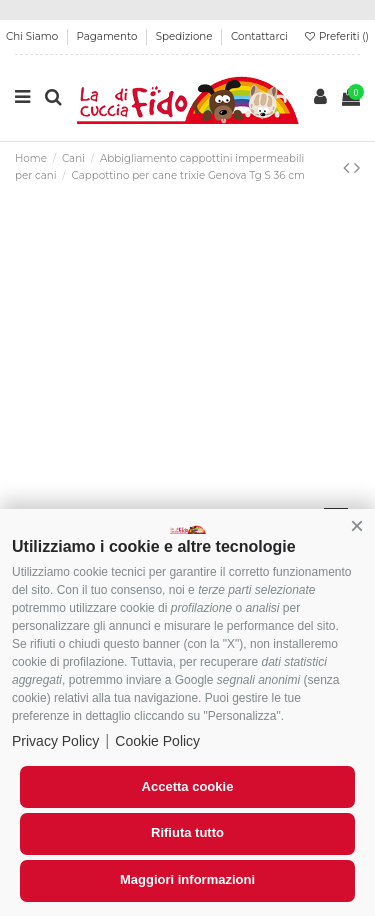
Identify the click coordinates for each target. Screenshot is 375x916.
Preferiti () (336, 36)
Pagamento (109, 36)
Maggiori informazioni (187, 879)
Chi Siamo (33, 36)
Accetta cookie (188, 786)
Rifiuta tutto (187, 832)
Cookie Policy (157, 741)
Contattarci (259, 36)
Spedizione (185, 36)
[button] (357, 527)
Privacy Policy (55, 741)
